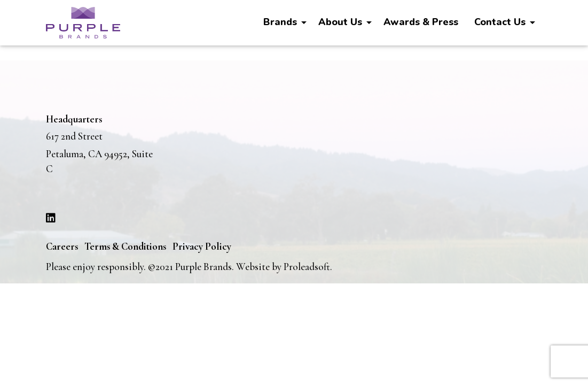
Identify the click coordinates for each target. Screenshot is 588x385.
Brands (280, 22)
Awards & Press (421, 22)
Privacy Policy (202, 246)
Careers (62, 246)
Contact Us (500, 22)
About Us (340, 22)
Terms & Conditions (125, 246)
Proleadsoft (307, 267)
